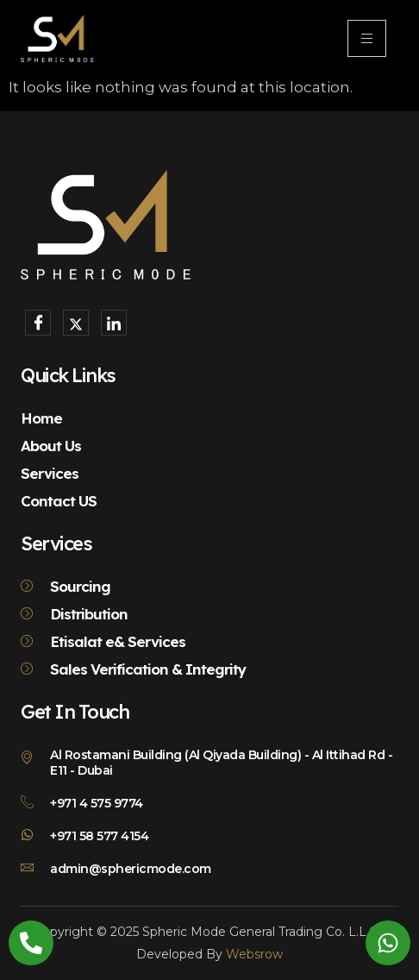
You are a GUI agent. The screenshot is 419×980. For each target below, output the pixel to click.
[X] (76, 323)
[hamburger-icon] (367, 38)
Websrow (254, 954)
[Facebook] (38, 323)
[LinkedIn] (114, 323)
